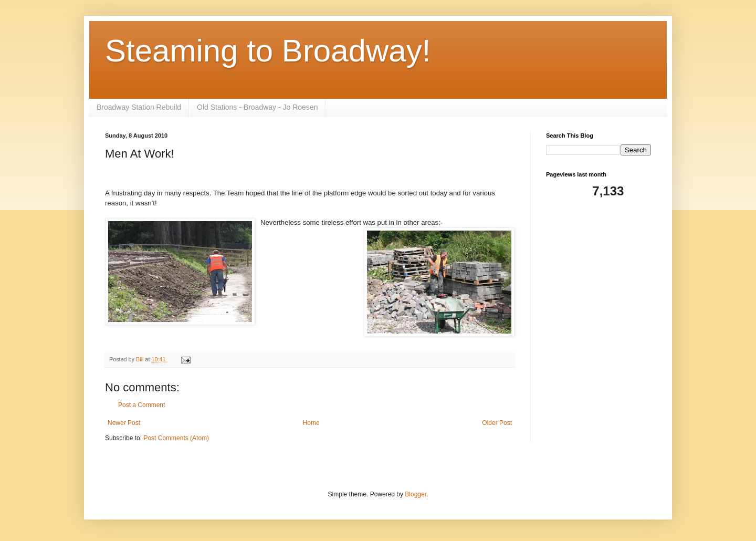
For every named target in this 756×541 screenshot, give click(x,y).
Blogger (416, 494)
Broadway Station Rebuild (139, 107)
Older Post (497, 423)
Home (311, 423)
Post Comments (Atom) (176, 438)
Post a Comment (141, 405)
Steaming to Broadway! (268, 51)
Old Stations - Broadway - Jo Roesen (257, 107)
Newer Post (124, 423)
